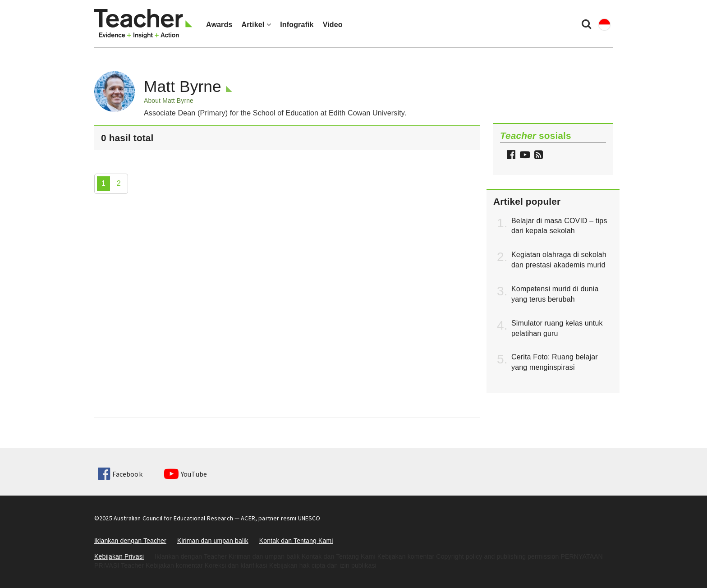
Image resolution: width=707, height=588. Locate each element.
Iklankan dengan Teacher (130, 541)
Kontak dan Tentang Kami (296, 541)
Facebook (120, 474)
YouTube (186, 474)
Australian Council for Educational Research (173, 518)
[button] (537, 156)
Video (333, 25)
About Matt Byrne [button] (169, 101)
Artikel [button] (256, 25)
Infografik (297, 25)
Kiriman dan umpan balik (213, 541)
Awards (219, 25)
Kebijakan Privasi (119, 556)
